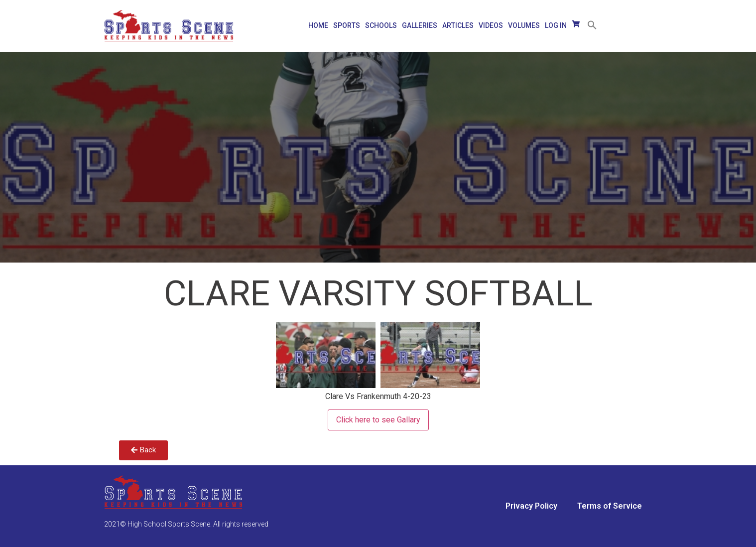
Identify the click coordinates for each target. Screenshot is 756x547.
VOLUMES (524, 25)
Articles (458, 25)
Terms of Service (610, 506)
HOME (318, 25)
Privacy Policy (531, 506)
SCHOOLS (381, 25)
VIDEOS (491, 25)
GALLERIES (420, 25)
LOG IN (556, 25)
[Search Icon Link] (590, 22)
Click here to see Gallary (378, 420)
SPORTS (347, 25)
